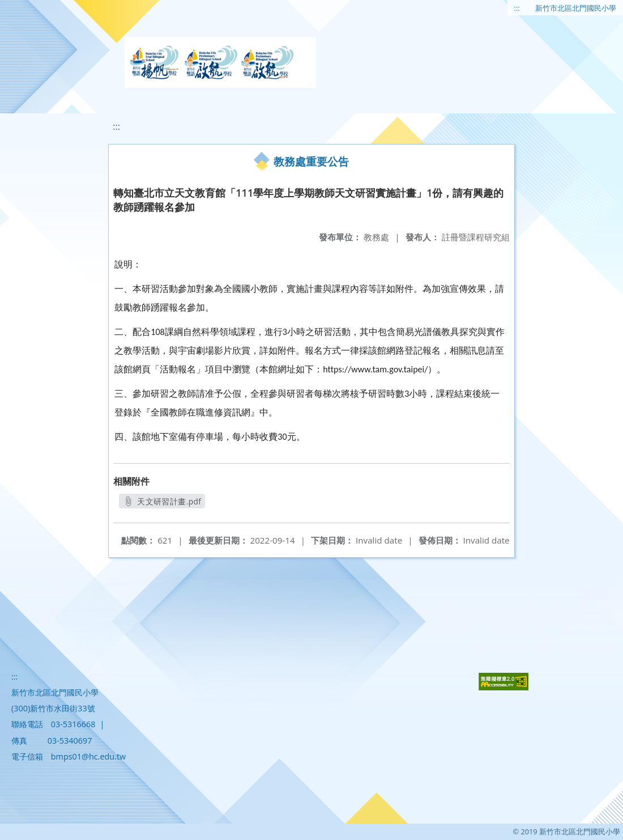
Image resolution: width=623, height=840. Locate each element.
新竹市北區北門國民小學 (576, 8)
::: (517, 8)
